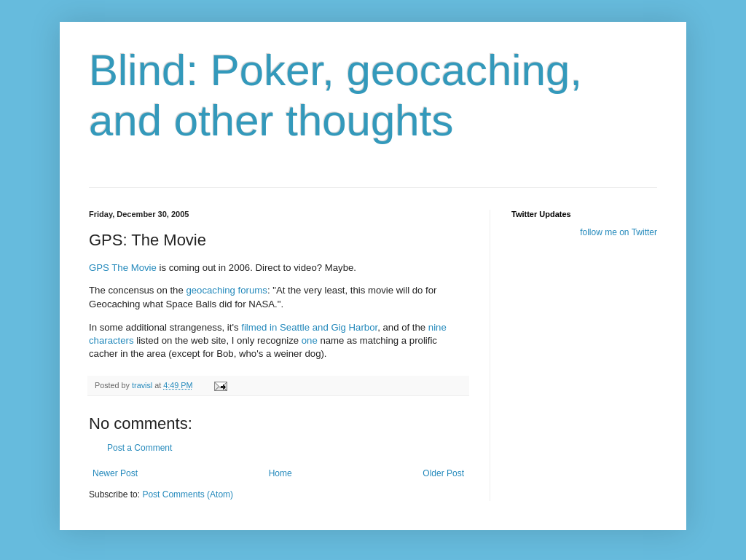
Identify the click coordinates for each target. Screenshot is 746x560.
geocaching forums (226, 290)
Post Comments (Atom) (188, 494)
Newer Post (115, 473)
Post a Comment (140, 448)
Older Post (443, 473)
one (310, 340)
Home (280, 473)
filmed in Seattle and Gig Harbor (309, 327)
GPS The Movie (123, 268)
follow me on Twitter (619, 232)
